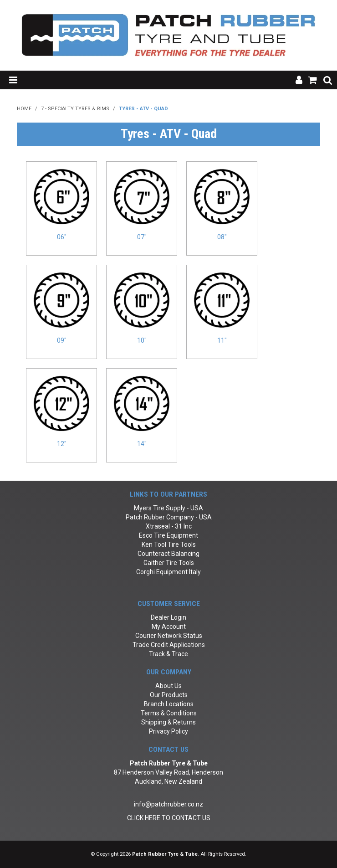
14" (142, 444)
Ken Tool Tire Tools (169, 544)
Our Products (169, 695)
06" (62, 237)
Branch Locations (169, 704)
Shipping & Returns (168, 722)
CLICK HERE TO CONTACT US (169, 818)
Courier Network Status (169, 636)
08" (222, 237)
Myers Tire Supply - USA (168, 508)
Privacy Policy (168, 731)
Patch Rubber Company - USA (169, 517)
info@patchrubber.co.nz (168, 804)
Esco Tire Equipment (168, 535)
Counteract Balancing (168, 554)
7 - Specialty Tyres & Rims (75, 109)
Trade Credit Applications (169, 645)
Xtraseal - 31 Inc (169, 526)
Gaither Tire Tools (169, 563)
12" (62, 444)
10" (142, 340)
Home (24, 109)
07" (142, 237)
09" (62, 340)
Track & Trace (168, 654)
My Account (169, 627)
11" (222, 340)
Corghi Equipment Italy (168, 572)
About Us (168, 686)
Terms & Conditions (169, 713)
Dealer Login (168, 617)
